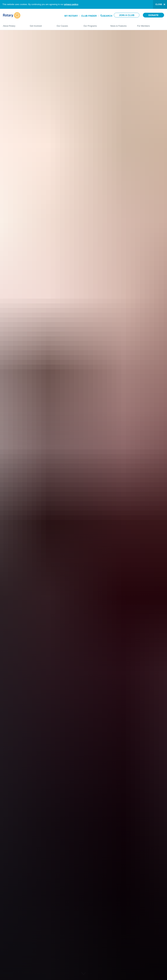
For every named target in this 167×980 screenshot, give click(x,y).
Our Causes (67, 24)
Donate (153, 15)
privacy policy (71, 4)
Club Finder (89, 16)
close (159, 4)
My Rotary (71, 16)
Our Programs (94, 24)
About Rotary (13, 24)
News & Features (121, 24)
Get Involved (40, 24)
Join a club (127, 15)
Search (107, 16)
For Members (151, 24)
